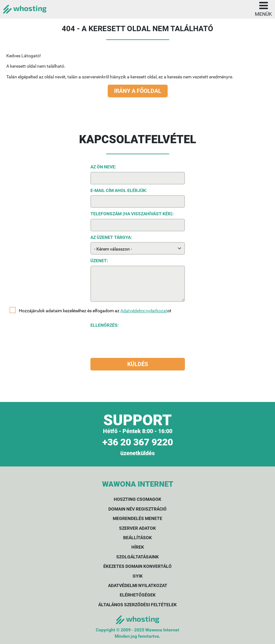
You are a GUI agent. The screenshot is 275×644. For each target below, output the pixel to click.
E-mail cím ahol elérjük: (119, 190)
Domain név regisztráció (137, 509)
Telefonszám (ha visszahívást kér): (132, 214)
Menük (263, 8)
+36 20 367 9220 (138, 442)
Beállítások (137, 538)
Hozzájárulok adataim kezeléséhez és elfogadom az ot (95, 311)
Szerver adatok (137, 528)
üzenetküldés (137, 453)
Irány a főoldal (138, 91)
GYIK (138, 576)
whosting (25, 8)
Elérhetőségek (138, 595)
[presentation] (138, 342)
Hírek (138, 547)
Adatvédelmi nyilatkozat (144, 311)
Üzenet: (99, 261)
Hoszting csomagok (137, 499)
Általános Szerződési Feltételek (137, 605)
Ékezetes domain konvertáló (137, 566)
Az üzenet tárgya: (111, 237)
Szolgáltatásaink (137, 557)
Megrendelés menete (137, 518)
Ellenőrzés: (105, 325)
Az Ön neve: (103, 167)
